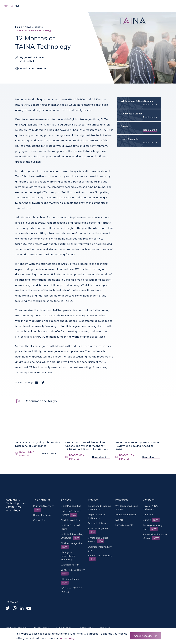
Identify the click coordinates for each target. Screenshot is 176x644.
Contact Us (39, 520)
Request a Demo (42, 515)
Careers (151, 520)
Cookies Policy (64, 628)
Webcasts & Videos (126, 515)
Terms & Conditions (16, 628)
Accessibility (86, 628)
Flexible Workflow (71, 520)
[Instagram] (15, 608)
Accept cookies (143, 636)
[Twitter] (8, 608)
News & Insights (34, 27)
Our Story (148, 515)
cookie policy (67, 638)
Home (19, 27)
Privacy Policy (42, 628)
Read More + (150, 104)
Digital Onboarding (71, 506)
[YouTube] (29, 608)
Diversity (105, 628)
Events (119, 520)
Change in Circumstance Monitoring (68, 556)
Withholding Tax (70, 565)
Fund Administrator (98, 523)
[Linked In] (22, 608)
